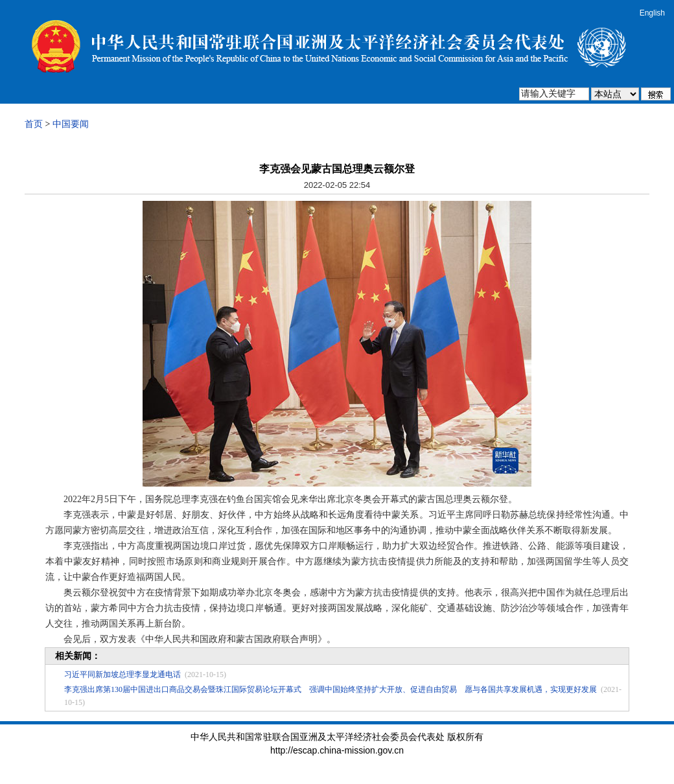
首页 (34, 124)
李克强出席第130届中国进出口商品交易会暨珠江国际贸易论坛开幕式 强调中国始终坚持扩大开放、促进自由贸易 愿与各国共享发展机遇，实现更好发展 (331, 689)
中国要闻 (71, 124)
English (652, 13)
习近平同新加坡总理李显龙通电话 (122, 674)
